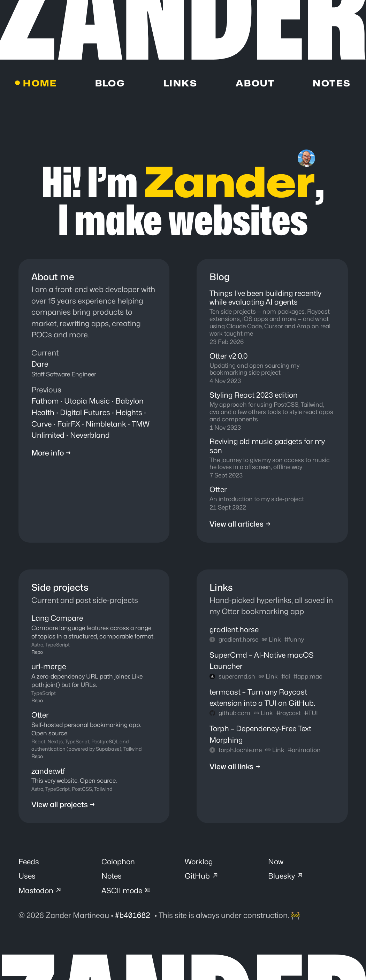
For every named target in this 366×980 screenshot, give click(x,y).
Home (40, 84)
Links (180, 84)
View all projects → (63, 806)
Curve (42, 424)
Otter (218, 492)
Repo (37, 654)
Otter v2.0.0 (229, 357)
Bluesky (286, 879)
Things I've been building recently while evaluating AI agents (267, 298)
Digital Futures (86, 413)
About (255, 84)
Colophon (119, 864)
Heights (130, 413)
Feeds (29, 864)
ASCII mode (127, 894)
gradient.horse (235, 632)
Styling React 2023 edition (254, 396)
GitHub (202, 879)
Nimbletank (107, 424)
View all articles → (240, 527)
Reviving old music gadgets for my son (269, 448)
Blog (110, 84)
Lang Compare (58, 621)
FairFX (69, 424)
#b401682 (135, 918)
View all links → (235, 770)
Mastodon (41, 894)
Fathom (45, 401)
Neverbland (91, 435)
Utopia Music (88, 401)
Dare (40, 365)
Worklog (199, 864)
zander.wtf (49, 773)
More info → (52, 453)
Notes (332, 84)
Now (276, 864)
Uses (27, 879)
